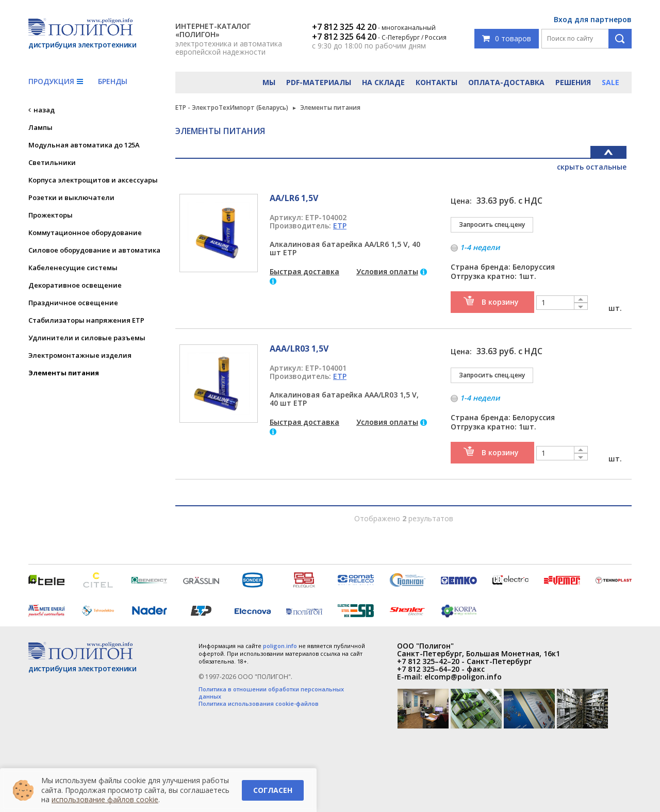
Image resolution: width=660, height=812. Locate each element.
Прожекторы (51, 215)
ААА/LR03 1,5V (299, 349)
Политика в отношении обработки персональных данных (271, 693)
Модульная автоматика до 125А (84, 145)
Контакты (436, 82)
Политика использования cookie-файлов (259, 704)
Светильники (52, 162)
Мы (269, 82)
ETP (340, 226)
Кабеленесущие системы (73, 268)
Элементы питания (64, 373)
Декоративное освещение (75, 285)
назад (44, 110)
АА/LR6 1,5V (294, 198)
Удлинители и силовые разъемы (87, 338)
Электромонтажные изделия (80, 355)
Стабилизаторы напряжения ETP (86, 320)
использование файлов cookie (105, 799)
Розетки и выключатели (71, 197)
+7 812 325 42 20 (344, 27)
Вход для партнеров (593, 19)
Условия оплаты (387, 271)
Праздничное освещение (73, 303)
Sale (610, 82)
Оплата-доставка (506, 82)
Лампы (40, 127)
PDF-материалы (319, 82)
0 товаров (507, 38)
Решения (573, 82)
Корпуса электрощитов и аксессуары (93, 180)
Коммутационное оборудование (85, 233)
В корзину (500, 302)
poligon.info (280, 646)
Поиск (620, 39)
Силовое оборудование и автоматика (94, 250)
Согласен (273, 790)
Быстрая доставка (304, 271)
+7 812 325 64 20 (344, 37)
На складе (383, 82)
